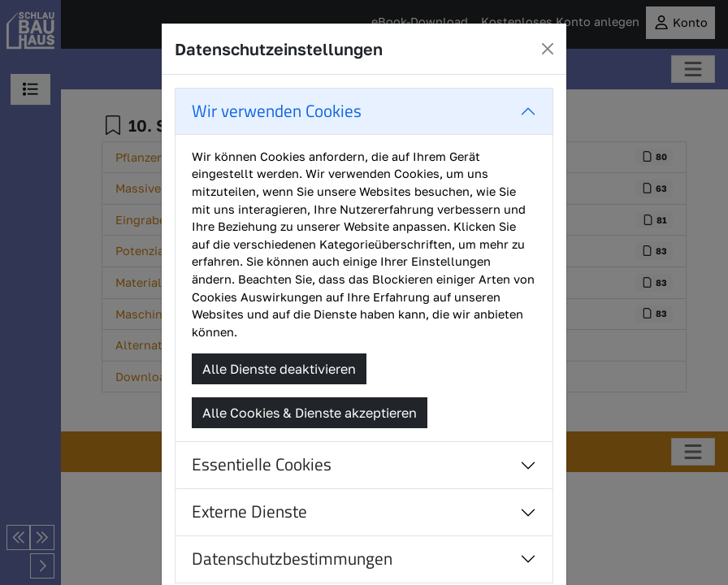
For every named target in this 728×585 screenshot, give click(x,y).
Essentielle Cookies (262, 464)
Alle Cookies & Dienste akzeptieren (310, 413)
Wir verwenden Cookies (277, 111)
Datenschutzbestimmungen (292, 559)
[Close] (548, 49)
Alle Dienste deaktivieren (279, 369)
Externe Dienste (249, 511)
